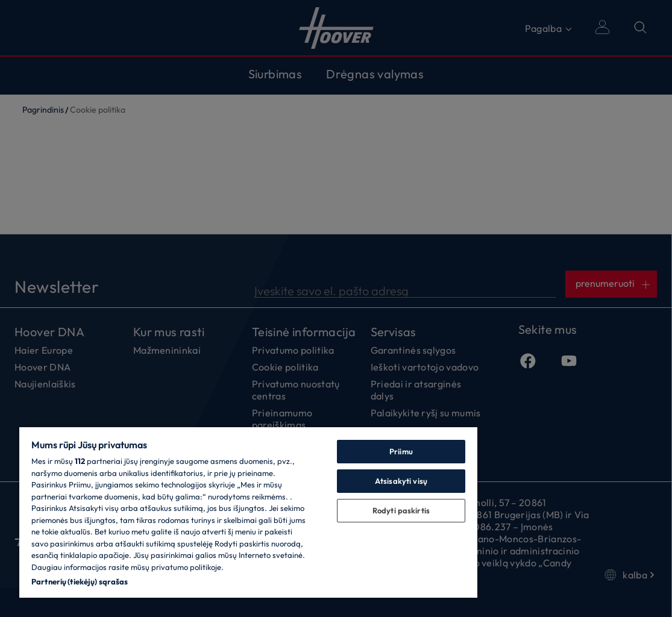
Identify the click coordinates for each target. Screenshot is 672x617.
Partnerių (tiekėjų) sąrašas (80, 581)
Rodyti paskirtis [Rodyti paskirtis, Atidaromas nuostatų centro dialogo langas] (401, 510)
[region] (248, 512)
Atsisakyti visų (401, 481)
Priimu (401, 451)
